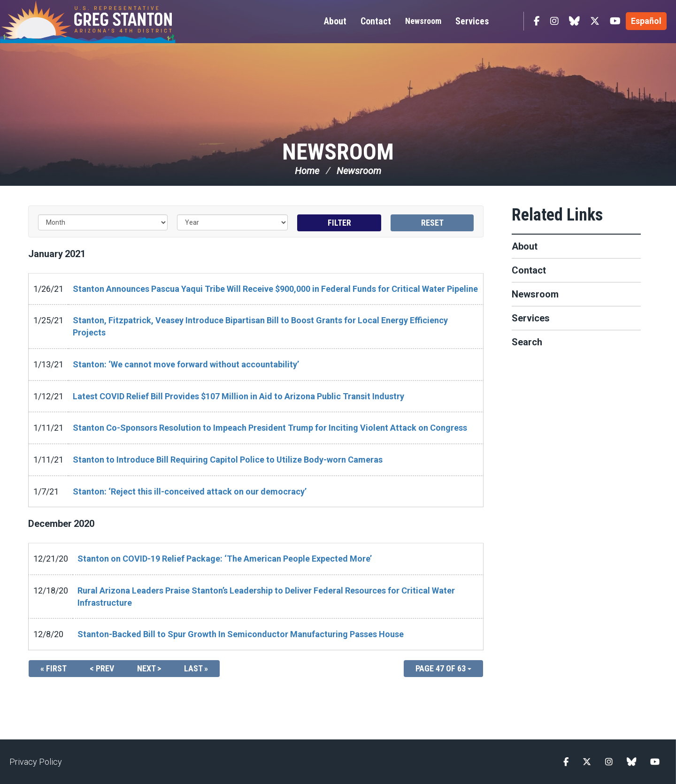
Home (307, 171)
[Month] (103, 222)
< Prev (102, 668)
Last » (196, 668)
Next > (149, 668)
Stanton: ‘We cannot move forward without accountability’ (186, 364)
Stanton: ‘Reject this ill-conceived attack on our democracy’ (190, 491)
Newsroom (423, 21)
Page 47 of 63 (443, 668)
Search (527, 342)
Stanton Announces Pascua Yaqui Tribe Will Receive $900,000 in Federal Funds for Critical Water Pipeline (275, 289)
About (525, 246)
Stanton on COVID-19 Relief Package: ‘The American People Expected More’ (225, 559)
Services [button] (472, 21)
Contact (529, 270)
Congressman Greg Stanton (110, 22)
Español (646, 21)
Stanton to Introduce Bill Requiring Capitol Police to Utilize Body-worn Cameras (228, 460)
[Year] (232, 222)
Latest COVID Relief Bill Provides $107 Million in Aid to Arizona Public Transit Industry (238, 396)
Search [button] (508, 21)
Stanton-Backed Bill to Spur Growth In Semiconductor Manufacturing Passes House (241, 634)
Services (531, 318)
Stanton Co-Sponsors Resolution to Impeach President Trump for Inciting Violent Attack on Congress (270, 428)
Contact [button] (376, 21)
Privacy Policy (36, 762)
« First (54, 668)
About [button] (335, 21)
